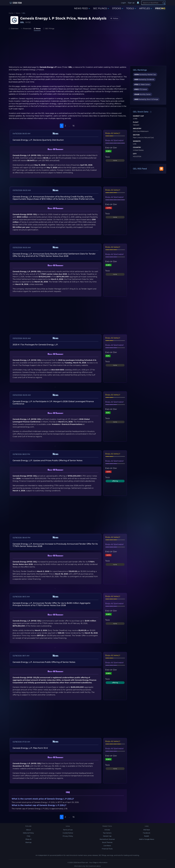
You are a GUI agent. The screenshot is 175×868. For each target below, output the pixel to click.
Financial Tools (107, 849)
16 (74, 126)
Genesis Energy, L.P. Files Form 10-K (30, 748)
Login (123, 3)
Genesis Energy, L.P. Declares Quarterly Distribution (38, 140)
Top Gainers (107, 833)
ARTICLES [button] (146, 8)
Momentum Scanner (107, 839)
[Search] (153, 3)
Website (137, 141)
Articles (107, 830)
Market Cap (138, 116)
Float (136, 122)
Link (135, 144)
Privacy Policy (68, 836)
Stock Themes (107, 842)
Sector (136, 135)
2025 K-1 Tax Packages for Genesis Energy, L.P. (35, 345)
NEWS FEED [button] (82, 8)
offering (115, 481)
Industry (137, 129)
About (28, 830)
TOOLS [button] (131, 8)
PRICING (160, 8)
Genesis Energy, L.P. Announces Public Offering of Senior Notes (44, 662)
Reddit (147, 836)
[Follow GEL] (114, 18)
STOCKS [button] (118, 8)
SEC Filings (49, 28)
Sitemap (28, 842)
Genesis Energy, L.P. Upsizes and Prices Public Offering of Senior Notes (48, 460)
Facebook (147, 833)
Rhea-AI (28, 839)
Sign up (131, 3)
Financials (26, 28)
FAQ (28, 836)
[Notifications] (138, 3)
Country (137, 147)
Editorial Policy (28, 833)
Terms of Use (68, 830)
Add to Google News (147, 839)
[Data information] (151, 112)
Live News (107, 846)
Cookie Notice (68, 833)
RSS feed (147, 830)
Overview (14, 28)
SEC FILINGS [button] (101, 8)
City (135, 154)
